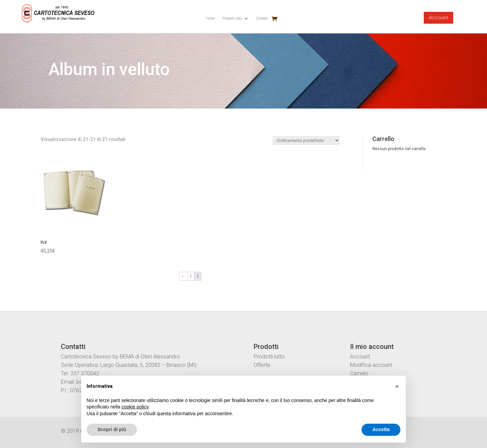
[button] (397, 386)
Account (438, 18)
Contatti (262, 18)
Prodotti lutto (232, 18)
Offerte (262, 365)
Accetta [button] (381, 429)
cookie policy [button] (135, 407)
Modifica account (371, 365)
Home (211, 18)
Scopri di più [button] (112, 429)
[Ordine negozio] (306, 140)
